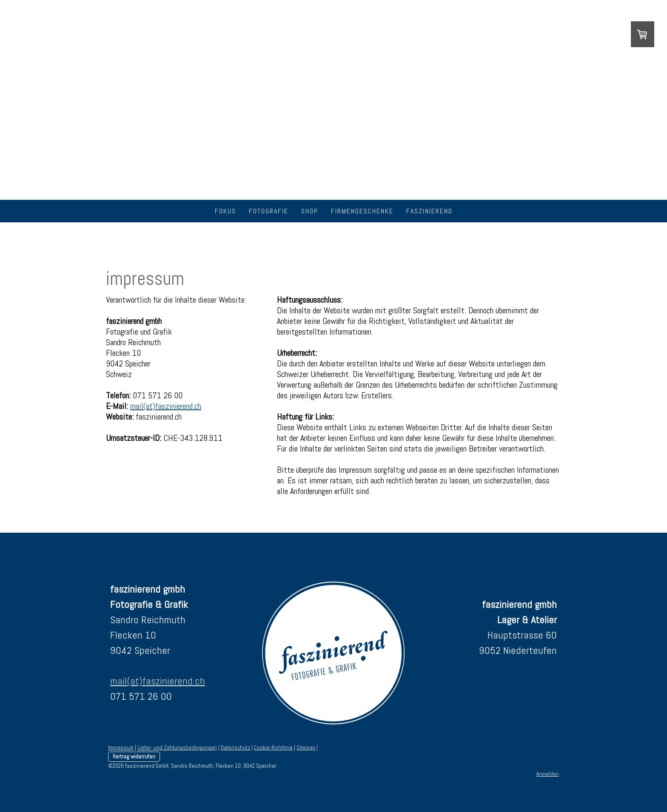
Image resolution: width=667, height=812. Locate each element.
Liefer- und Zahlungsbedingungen (177, 748)
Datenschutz (235, 748)
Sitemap (306, 748)
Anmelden (548, 774)
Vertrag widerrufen (134, 757)
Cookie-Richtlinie (273, 748)
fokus (225, 211)
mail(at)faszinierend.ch (166, 406)
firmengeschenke (362, 211)
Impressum (121, 748)
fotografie (269, 211)
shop (310, 211)
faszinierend (429, 211)
